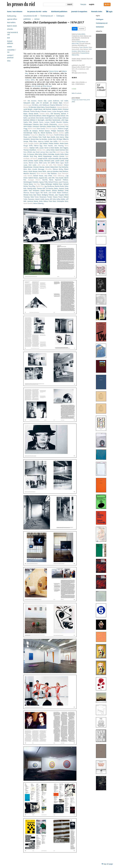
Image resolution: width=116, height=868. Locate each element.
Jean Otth (51, 178)
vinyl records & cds (12, 34)
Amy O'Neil (48, 176)
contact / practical (10, 56)
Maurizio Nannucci (30, 174)
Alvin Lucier (32, 165)
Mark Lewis (43, 163)
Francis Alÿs (42, 101)
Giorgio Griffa (28, 146)
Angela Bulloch (61, 116)
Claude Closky (51, 126)
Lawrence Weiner (33, 201)
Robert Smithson (63, 193)
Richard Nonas (38, 176)
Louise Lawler (60, 161)
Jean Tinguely (59, 195)
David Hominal (60, 150)
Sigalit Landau (39, 161)
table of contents (77, 93)
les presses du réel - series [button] (37, 12)
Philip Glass (33, 141)
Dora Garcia (60, 137)
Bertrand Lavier (49, 161)
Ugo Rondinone (49, 186)
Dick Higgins (64, 148)
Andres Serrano (46, 191)
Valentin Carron (38, 122)
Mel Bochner (47, 109)
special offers (12, 19)
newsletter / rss (11, 51)
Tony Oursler (59, 178)
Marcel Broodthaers (35, 116)
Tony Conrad (60, 126)
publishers (27, 19)
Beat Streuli (37, 195)
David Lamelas (28, 161)
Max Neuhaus (52, 174)
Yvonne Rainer (28, 184)
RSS (107, 4)
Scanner (61, 188)
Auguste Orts (43, 178)
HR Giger (59, 139)
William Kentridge (49, 154)
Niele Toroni (35, 197)
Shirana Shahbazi (58, 191)
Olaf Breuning (55, 114)
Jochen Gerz (52, 139)
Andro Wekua (43, 201)
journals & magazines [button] (79, 12)
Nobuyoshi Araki (29, 103)
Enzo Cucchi (41, 129)
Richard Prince (53, 182)
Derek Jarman (40, 152)
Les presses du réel (30, 16)
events (10, 47)
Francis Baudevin (51, 107)
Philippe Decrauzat (57, 131)
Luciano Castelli (50, 122)
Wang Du (37, 133)
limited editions (10, 42)
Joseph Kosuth (42, 159)
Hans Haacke (48, 146)
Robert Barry (41, 107)
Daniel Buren (49, 118)
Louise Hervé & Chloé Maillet (49, 148)
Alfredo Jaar (31, 152)
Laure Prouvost (63, 182)
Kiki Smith (44, 193)
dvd (8, 38)
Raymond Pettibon (62, 180)
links (9, 61)
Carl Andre (64, 101)
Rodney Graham (54, 144)
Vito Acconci (32, 101)
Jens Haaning (59, 146)
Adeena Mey (75, 44)
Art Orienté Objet (56, 103)
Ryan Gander (51, 137)
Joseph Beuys (38, 109)
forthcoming (12, 16)
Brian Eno (42, 135)
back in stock (12, 26)
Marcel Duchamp (46, 133)
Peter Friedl (42, 137)
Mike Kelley (39, 154)
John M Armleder (42, 103)
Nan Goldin (54, 141)
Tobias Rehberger (46, 184)
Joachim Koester (59, 156)
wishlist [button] (82, 29)
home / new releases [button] (15, 12)
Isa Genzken (43, 139)
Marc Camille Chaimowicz (48, 124)
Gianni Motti (42, 171)
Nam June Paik (51, 152)
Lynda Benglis (28, 109)
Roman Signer (35, 193)
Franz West (52, 201)
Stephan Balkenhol (56, 105)
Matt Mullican (64, 171)
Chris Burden (40, 118)
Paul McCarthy (63, 167)
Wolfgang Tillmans (48, 195)
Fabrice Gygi (38, 146)
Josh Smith (52, 193)
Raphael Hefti (34, 148)
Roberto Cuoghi (63, 129)
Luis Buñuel (31, 118)
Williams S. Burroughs (37, 120)
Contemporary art (47, 16)
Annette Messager (38, 169)
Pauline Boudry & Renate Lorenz (41, 111)
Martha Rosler (59, 186)
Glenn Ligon (60, 163)
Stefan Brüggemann (49, 116)
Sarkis (56, 188)
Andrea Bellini (30, 80)
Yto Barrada (32, 107)
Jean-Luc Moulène (53, 171)
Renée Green (64, 144)
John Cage (65, 120)
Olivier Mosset (47, 86)
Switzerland (100, 27)
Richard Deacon (44, 131)
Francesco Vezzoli (34, 199)
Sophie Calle (28, 122)
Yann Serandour (34, 191)
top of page (107, 864)
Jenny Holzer (50, 150)
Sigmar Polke (43, 182)
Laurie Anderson (54, 101)
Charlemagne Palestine (31, 124)
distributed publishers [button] (59, 12)
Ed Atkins (35, 105)
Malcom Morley (58, 169)
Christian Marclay (39, 167)
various (37, 19)
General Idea (35, 139)
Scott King (33, 156)
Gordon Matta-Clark (52, 167)
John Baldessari (44, 105)
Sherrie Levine (33, 163)
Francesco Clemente (39, 126)
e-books (10, 29)
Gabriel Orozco (33, 178)
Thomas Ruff (41, 188)
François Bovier (53, 71)
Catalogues (60, 16)
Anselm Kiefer (59, 154)
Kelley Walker (61, 199)
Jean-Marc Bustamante (53, 120)
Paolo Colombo (84, 47)
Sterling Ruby (32, 188)
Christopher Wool (62, 201)
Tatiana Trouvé (58, 197)
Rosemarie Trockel (46, 197)
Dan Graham (44, 144)
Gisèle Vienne (45, 199)
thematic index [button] (97, 12)
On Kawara (31, 154)
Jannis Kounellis (53, 159)
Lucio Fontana (33, 137)
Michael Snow (28, 195)
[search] (54, 4)
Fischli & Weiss (59, 135)
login (109, 12)
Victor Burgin (58, 118)
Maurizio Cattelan (62, 122)
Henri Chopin (28, 126)
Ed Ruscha (50, 188)
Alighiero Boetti (57, 109)
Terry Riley (32, 186)
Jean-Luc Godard (43, 141)
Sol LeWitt (51, 163)
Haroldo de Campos (31, 131)
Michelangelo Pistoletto (31, 182)
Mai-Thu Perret (48, 180)
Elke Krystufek (64, 159)
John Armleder (36, 86)
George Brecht (33, 114)
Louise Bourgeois (58, 111)
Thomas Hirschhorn (30, 150)
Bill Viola (53, 199)
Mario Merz (27, 169)
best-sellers (11, 23)
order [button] (75, 29)
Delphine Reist (58, 184)
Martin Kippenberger (45, 156)
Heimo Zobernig (38, 203)
